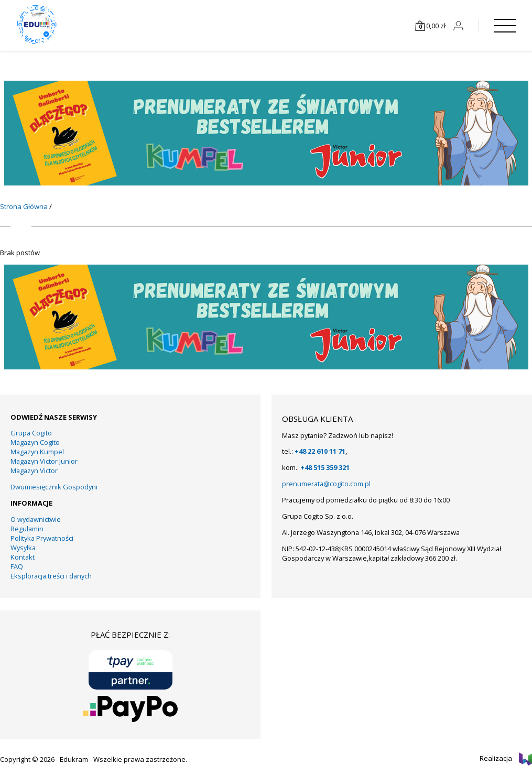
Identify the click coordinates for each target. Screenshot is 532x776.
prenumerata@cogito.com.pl (326, 484)
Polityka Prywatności (42, 538)
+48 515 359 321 (325, 467)
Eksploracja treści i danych (51, 576)
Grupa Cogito (31, 433)
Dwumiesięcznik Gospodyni (54, 487)
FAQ (17, 566)
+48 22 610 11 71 (320, 451)
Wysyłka (23, 548)
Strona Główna (24, 206)
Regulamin (27, 529)
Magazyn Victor (34, 471)
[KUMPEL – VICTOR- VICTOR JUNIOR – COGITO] (266, 183)
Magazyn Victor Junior (44, 461)
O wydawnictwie (36, 519)
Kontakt (23, 557)
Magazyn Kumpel (37, 452)
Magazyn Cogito (35, 442)
